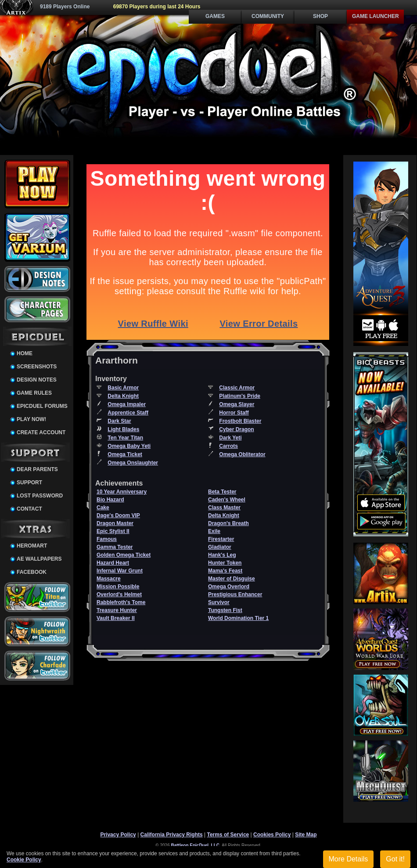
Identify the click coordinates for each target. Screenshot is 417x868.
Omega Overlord (229, 587)
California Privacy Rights (172, 835)
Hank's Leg (222, 555)
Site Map (306, 835)
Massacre (109, 579)
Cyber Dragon (236, 429)
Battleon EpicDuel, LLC (196, 845)
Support (29, 483)
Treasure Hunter (117, 610)
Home (25, 353)
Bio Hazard (110, 500)
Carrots (228, 446)
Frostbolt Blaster (240, 421)
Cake (103, 508)
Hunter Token (225, 563)
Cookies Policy (272, 835)
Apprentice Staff (128, 413)
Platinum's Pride (240, 396)
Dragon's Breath (228, 523)
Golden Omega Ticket (124, 555)
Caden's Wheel (227, 500)
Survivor (219, 602)
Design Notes (37, 380)
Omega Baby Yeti (129, 446)
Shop (320, 16)
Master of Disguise (232, 579)
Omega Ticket (125, 454)
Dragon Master (115, 523)
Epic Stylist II (113, 531)
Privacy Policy (118, 835)
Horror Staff (234, 413)
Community (268, 16)
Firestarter (221, 539)
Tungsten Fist (225, 610)
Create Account (41, 432)
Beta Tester (222, 492)
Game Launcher (376, 16)
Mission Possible (118, 587)
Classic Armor (237, 388)
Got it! (395, 859)
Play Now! (31, 419)
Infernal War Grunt (120, 571)
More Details (349, 859)
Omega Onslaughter (133, 463)
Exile (214, 531)
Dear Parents (37, 469)
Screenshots (37, 367)
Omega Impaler (127, 404)
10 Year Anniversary (122, 492)
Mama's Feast (225, 571)
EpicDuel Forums (42, 406)
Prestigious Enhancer (235, 594)
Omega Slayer (237, 404)
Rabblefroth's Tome (121, 602)
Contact (29, 509)
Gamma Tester (115, 547)
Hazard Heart (113, 563)
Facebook (32, 572)
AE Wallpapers (39, 559)
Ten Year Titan (125, 438)
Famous (107, 539)
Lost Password (40, 496)
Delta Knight (123, 396)
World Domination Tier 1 (238, 618)
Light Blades (123, 429)
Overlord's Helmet (119, 594)
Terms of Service (228, 835)
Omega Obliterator (242, 454)
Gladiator (220, 547)
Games (215, 16)
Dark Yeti (230, 438)
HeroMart (32, 546)
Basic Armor (123, 388)
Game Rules (34, 393)
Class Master (224, 508)
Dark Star (119, 421)
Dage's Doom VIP (118, 515)
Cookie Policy (24, 860)
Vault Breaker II (116, 618)
